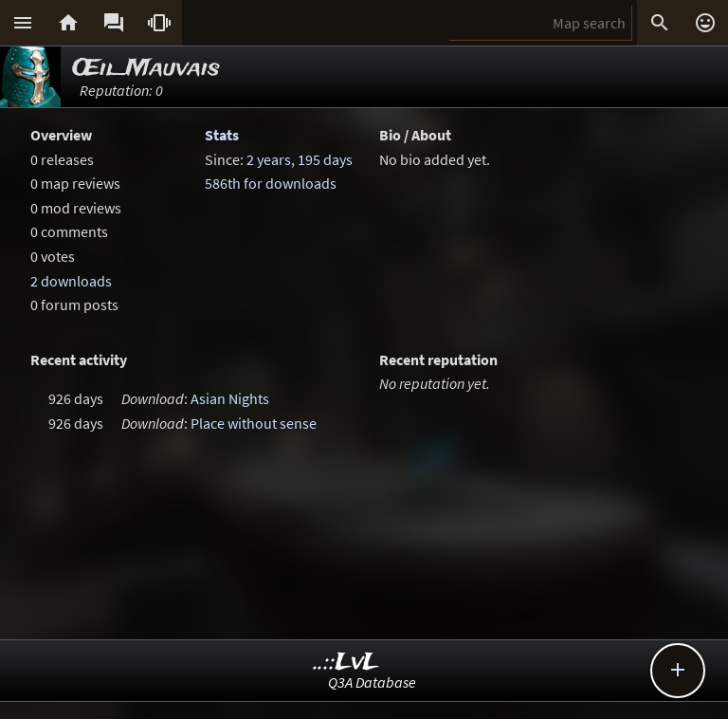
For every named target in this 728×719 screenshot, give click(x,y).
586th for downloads (271, 183)
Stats (222, 135)
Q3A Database (372, 682)
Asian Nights (230, 398)
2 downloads (71, 281)
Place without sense (254, 423)
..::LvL (346, 663)
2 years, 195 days (300, 159)
